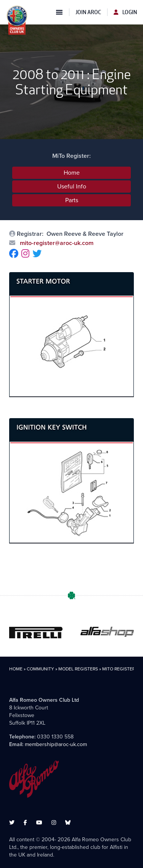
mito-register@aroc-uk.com (56, 243)
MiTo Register (119, 669)
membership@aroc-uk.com (56, 744)
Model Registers (78, 669)
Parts (72, 200)
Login (125, 12)
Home (72, 173)
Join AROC (88, 12)
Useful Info (72, 186)
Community (40, 669)
